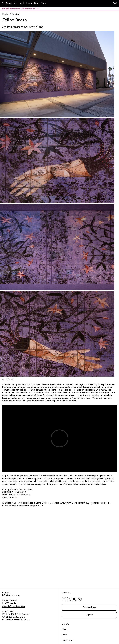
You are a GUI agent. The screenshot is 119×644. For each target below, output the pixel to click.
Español (15, 14)
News (65, 630)
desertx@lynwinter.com (14, 606)
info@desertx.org (11, 595)
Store (65, 635)
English (6, 14)
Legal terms (68, 640)
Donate (66, 624)
